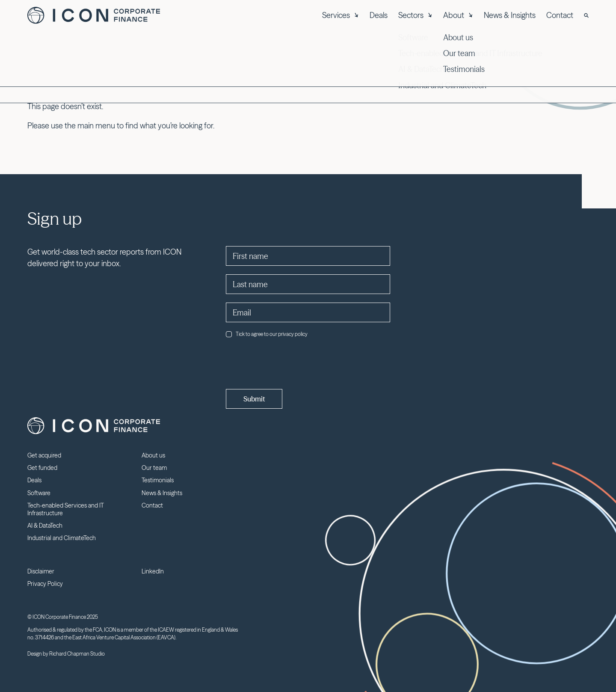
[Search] (586, 15)
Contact (560, 15)
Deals (379, 15)
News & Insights (510, 15)
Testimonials (158, 480)
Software (39, 493)
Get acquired (44, 455)
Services (341, 15)
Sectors (415, 15)
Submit (254, 399)
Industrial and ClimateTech (62, 538)
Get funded (42, 468)
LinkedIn (153, 571)
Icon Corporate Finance (94, 15)
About (458, 15)
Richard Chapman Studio (77, 654)
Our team (154, 468)
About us (153, 455)
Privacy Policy (45, 584)
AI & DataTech (45, 526)
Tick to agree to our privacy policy (267, 334)
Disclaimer (41, 571)
